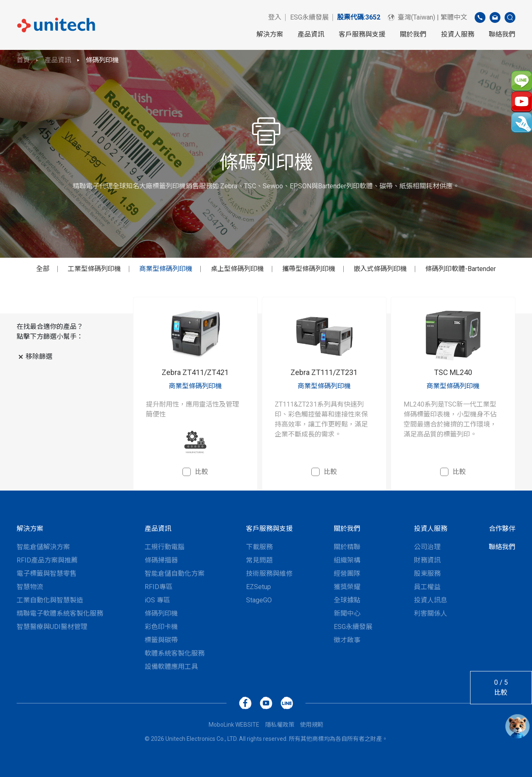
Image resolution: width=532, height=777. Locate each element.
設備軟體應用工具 (171, 667)
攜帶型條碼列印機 (309, 269)
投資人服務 (458, 34)
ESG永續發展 (309, 17)
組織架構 (347, 560)
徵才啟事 (347, 640)
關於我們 (413, 34)
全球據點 (347, 600)
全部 (43, 269)
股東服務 (427, 573)
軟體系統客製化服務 (175, 653)
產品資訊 (311, 34)
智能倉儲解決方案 (43, 547)
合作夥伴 (502, 529)
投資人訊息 (431, 600)
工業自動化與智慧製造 (50, 600)
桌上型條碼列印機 (237, 269)
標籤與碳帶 (161, 640)
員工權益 (427, 587)
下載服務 (259, 547)
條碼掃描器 (161, 560)
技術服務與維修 (269, 573)
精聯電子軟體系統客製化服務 (60, 613)
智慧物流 (30, 587)
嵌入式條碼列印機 (380, 269)
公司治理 (427, 547)
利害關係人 (431, 613)
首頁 (23, 60)
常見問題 (259, 560)
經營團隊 (347, 573)
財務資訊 (427, 560)
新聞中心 (347, 613)
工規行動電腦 (165, 547)
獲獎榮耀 (347, 587)
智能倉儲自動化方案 (175, 573)
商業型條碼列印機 (166, 269)
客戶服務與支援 (362, 34)
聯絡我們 (502, 34)
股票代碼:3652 (359, 17)
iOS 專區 (157, 600)
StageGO (259, 600)
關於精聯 (347, 547)
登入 (275, 17)
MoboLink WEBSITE (234, 725)
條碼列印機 (102, 60)
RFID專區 (159, 587)
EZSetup (259, 587)
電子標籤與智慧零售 (47, 573)
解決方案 (270, 34)
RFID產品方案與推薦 (47, 560)
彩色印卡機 (161, 627)
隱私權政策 (280, 725)
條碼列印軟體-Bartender (461, 269)
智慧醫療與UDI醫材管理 (52, 627)
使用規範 (312, 725)
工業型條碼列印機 (94, 269)
